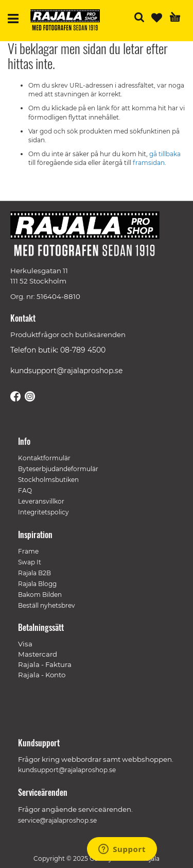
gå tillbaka (165, 154)
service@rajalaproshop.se (57, 820)
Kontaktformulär (44, 458)
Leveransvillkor (41, 501)
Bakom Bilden (40, 595)
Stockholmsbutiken (48, 480)
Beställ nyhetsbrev (47, 605)
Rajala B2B (34, 573)
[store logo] (69, 21)
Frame (28, 551)
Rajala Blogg (37, 584)
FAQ (25, 490)
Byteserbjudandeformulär (58, 469)
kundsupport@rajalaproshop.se (66, 371)
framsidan (149, 163)
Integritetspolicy (43, 512)
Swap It (30, 562)
